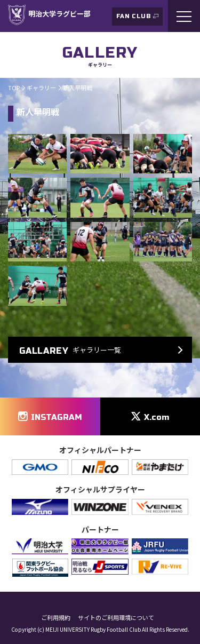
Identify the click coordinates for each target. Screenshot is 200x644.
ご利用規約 (56, 618)
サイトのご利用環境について (116, 618)
